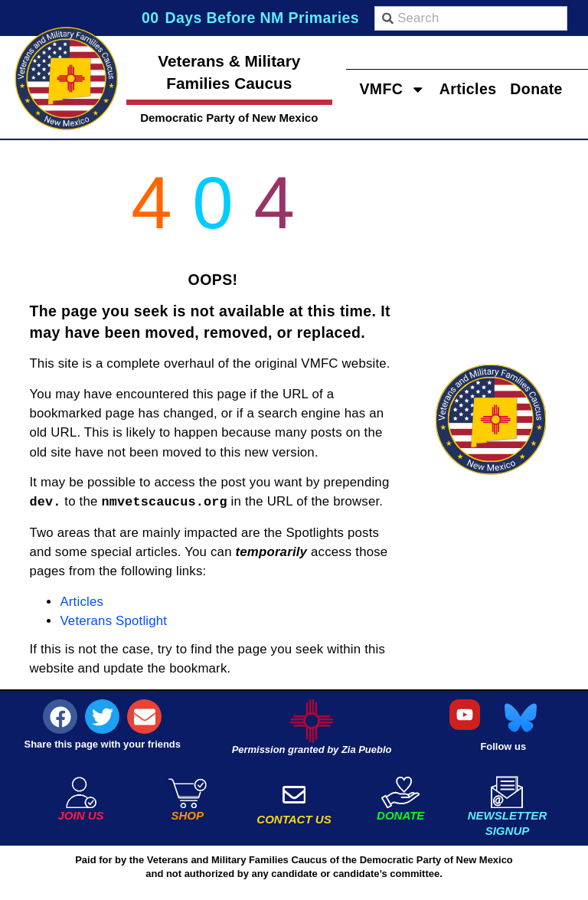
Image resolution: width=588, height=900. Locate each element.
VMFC (392, 88)
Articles (468, 88)
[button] (60, 717)
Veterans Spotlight (113, 621)
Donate (536, 88)
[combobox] (471, 18)
